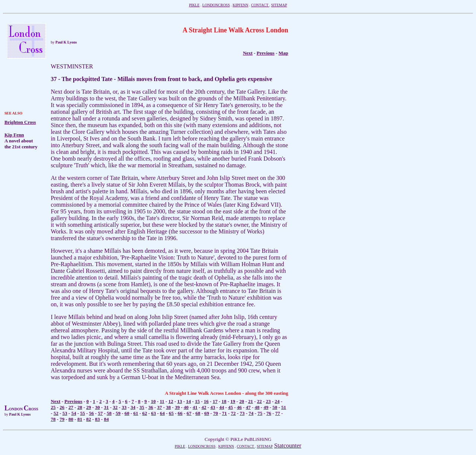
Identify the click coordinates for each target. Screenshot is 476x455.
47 (248, 407)
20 (242, 401)
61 (136, 413)
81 (80, 419)
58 (109, 413)
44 (221, 407)
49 (266, 407)
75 (260, 413)
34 (133, 407)
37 (160, 407)
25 (53, 407)
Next (55, 401)
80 (71, 419)
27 (71, 407)
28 (80, 407)
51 (284, 407)
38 (168, 407)
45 (230, 407)
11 (162, 401)
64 (162, 413)
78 (53, 419)
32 (115, 407)
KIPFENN (240, 5)
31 (106, 407)
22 (259, 401)
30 (98, 407)
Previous (266, 53)
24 (277, 401)
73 (242, 413)
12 (171, 401)
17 (215, 401)
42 (204, 407)
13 (180, 401)
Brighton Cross (20, 122)
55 (83, 413)
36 (151, 407)
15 (197, 401)
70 (216, 413)
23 (268, 401)
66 (180, 413)
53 (65, 413)
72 (233, 413)
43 (213, 407)
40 (186, 407)
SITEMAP (279, 5)
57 (100, 413)
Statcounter (288, 446)
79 (62, 419)
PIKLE (194, 5)
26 (62, 407)
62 (144, 413)
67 (189, 413)
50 (275, 407)
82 (89, 419)
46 (239, 407)
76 (269, 413)
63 (153, 413)
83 (98, 419)
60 (127, 413)
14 (188, 401)
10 (153, 401)
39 (177, 407)
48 (257, 407)
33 (124, 407)
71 (224, 413)
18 (224, 401)
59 (118, 413)
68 (198, 413)
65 (171, 413)
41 (195, 407)
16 (206, 401)
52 (56, 413)
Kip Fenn (14, 135)
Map (283, 53)
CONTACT (260, 5)
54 (74, 413)
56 (91, 413)
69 (207, 413)
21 (250, 401)
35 (142, 407)
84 (106, 419)
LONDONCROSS (216, 5)
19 (233, 401)
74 (251, 413)
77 (278, 413)
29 (89, 407)
